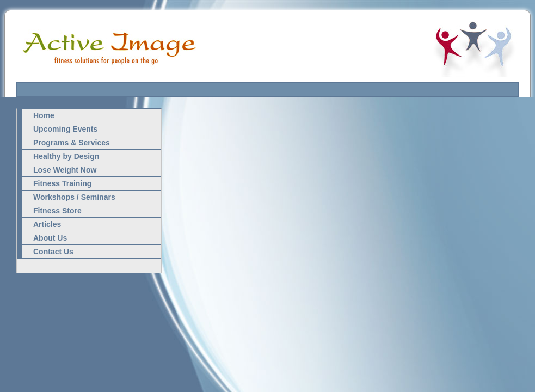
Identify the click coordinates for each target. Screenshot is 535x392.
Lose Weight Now (65, 170)
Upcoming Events (65, 129)
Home (44, 115)
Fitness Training (62, 183)
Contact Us (53, 252)
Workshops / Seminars (74, 197)
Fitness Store (57, 211)
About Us (50, 238)
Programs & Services (72, 143)
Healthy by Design (66, 156)
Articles (47, 224)
